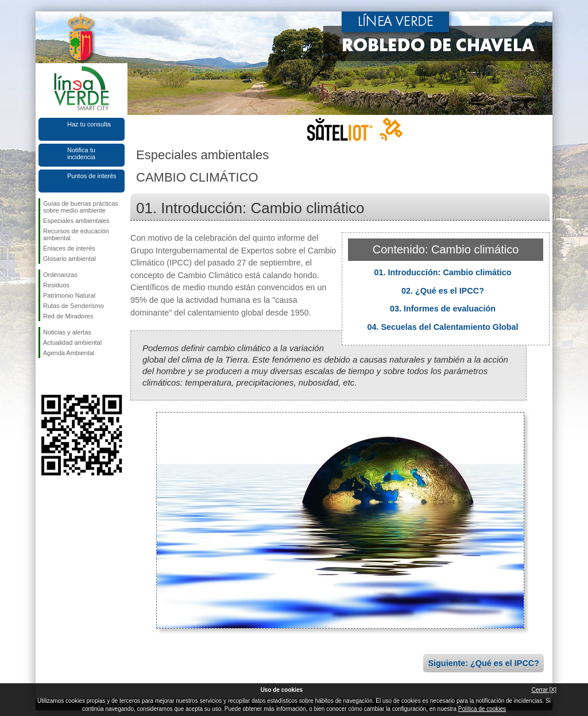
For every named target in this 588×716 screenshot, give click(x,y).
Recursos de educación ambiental (76, 234)
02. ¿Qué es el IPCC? (443, 291)
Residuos (56, 285)
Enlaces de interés (69, 248)
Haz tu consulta (89, 124)
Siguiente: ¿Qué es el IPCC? (483, 663)
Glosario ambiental (69, 259)
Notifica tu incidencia (81, 153)
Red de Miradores (68, 316)
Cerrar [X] (544, 690)
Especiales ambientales (76, 221)
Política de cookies (482, 709)
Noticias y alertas (67, 332)
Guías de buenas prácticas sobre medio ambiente (81, 207)
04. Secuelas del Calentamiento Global (442, 327)
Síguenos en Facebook (45, 376)
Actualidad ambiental (72, 342)
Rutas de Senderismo (73, 306)
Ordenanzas (60, 275)
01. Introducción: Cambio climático (442, 272)
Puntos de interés (92, 176)
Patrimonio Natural (69, 295)
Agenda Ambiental (69, 353)
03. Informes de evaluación (443, 309)
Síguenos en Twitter (64, 376)
